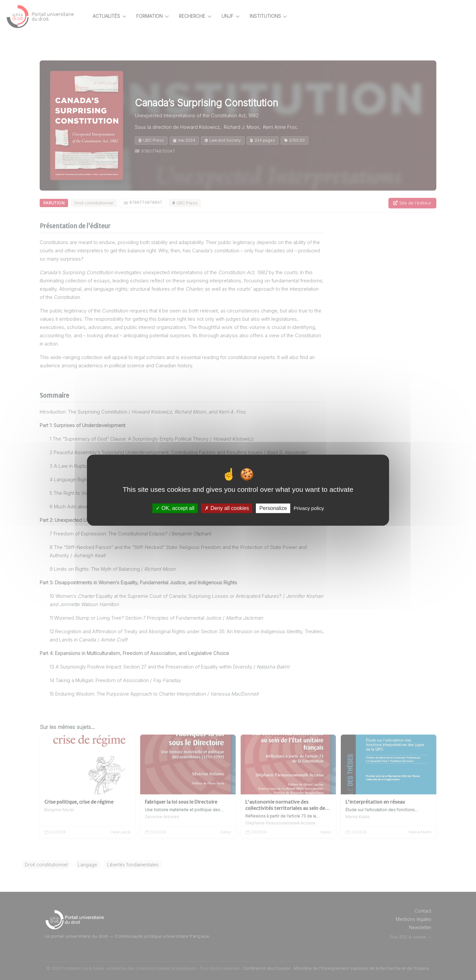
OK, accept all (175, 508)
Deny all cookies (227, 508)
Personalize (273, 508)
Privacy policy (309, 508)
